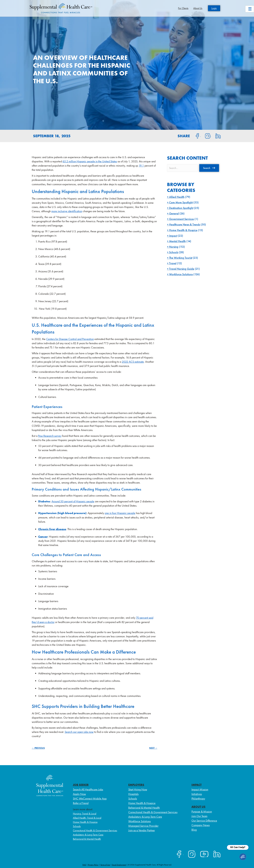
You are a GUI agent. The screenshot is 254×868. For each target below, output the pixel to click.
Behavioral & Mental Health (87, 839)
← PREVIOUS (38, 748)
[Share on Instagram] (206, 136)
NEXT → (153, 748)
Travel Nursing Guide (182, 269)
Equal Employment (119, 865)
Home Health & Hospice (183, 230)
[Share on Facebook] (196, 136)
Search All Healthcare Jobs (88, 789)
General (174, 213)
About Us (198, 8)
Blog (194, 830)
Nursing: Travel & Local (85, 814)
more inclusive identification (67, 211)
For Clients (183, 8)
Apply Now (79, 794)
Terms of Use (105, 865)
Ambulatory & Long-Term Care (88, 835)
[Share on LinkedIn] (216, 136)
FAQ (84, 865)
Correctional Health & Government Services (95, 830)
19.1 (141, 166)
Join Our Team (199, 816)
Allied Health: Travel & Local (87, 818)
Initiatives (197, 794)
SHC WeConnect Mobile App (90, 798)
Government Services (182, 219)
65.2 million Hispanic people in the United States (90, 161)
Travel (173, 263)
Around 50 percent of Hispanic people (73, 501)
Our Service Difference (204, 821)
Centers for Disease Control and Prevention (70, 339)
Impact (173, 236)
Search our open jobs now (79, 732)
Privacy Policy (93, 865)
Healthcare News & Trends (185, 224)
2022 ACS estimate (133, 362)
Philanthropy (198, 798)
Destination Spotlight (181, 208)
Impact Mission (200, 789)
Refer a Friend (81, 803)
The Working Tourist (181, 258)
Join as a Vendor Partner (142, 830)
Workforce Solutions (181, 274)
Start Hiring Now (138, 789)
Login (214, 8)
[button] (209, 168)
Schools (174, 252)
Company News (201, 825)
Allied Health (177, 197)
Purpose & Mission (202, 811)
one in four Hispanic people (120, 513)
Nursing (174, 247)
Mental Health (177, 241)
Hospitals (133, 794)
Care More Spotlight (181, 202)
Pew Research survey (50, 436)
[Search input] (182, 168)
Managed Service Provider (143, 826)
